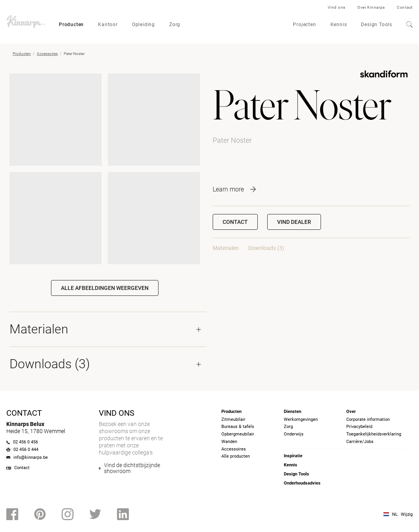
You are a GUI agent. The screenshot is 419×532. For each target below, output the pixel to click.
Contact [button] (235, 222)
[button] (294, 222)
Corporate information (368, 419)
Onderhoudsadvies (302, 483)
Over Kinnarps (371, 7)
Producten (71, 25)
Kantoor (108, 25)
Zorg (175, 25)
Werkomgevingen (301, 419)
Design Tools (377, 25)
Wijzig (407, 514)
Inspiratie (293, 456)
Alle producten (236, 456)
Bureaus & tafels (238, 427)
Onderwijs (294, 434)
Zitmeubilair (233, 419)
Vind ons (337, 7)
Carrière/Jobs (360, 442)
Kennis (339, 25)
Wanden (229, 442)
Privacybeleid (359, 427)
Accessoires (47, 54)
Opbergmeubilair (238, 434)
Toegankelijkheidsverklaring (374, 434)
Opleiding (143, 25)
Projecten (304, 25)
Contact (405, 7)
